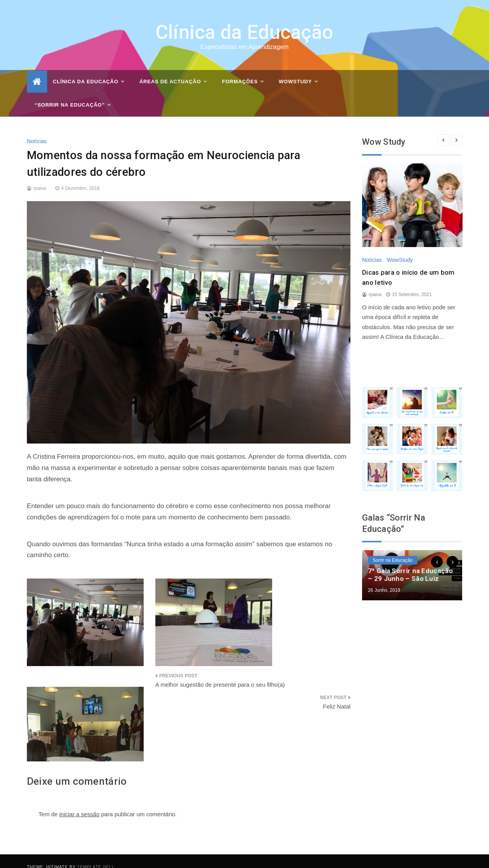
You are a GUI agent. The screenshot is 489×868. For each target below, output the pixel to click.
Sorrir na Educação (393, 549)
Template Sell (96, 856)
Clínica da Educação (245, 21)
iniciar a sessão (79, 802)
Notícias (37, 130)
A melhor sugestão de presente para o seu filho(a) (220, 673)
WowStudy (400, 249)
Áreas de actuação (173, 70)
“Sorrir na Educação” (72, 94)
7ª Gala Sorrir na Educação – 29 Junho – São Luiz (410, 563)
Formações (243, 70)
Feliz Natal (337, 695)
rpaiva (40, 177)
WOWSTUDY (298, 70)
